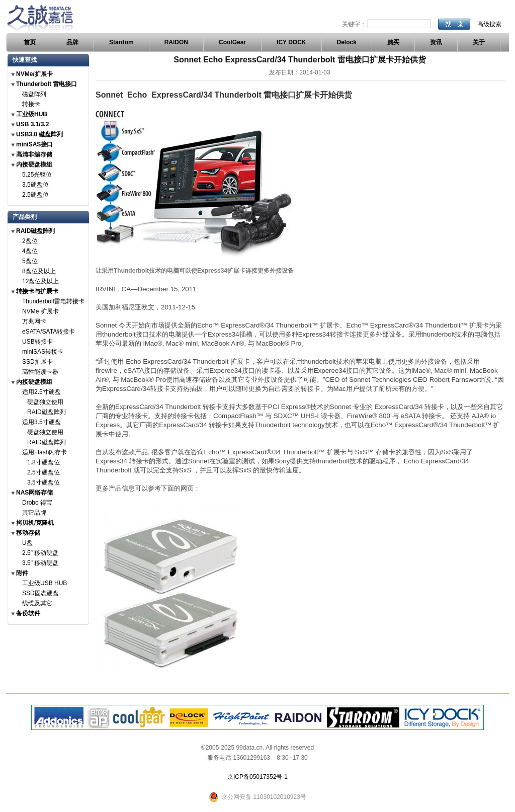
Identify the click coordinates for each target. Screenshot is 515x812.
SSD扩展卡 (37, 362)
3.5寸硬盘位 (44, 482)
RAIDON (176, 42)
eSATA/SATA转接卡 (49, 332)
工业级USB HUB (45, 583)
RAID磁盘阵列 (35, 231)
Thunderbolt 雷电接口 (47, 84)
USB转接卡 (37, 342)
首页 (30, 42)
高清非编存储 (34, 154)
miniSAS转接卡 (43, 352)
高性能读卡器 (40, 372)
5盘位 (30, 261)
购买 (393, 42)
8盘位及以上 (39, 271)
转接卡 (31, 104)
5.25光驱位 (37, 175)
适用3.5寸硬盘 (41, 422)
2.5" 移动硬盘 (40, 553)
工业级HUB (32, 114)
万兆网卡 (34, 321)
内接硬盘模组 (34, 165)
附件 (22, 573)
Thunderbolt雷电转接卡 (53, 301)
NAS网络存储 (34, 493)
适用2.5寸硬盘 (41, 392)
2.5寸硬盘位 (44, 472)
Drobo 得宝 (37, 503)
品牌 (72, 42)
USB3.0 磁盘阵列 (39, 134)
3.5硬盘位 (35, 185)
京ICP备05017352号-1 (257, 777)
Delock (347, 42)
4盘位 (30, 251)
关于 (479, 42)
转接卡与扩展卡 (37, 291)
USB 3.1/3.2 (32, 124)
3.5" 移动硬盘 (40, 563)
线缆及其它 (37, 603)
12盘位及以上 (40, 281)
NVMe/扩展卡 (34, 74)
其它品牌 (34, 513)
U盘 (27, 543)
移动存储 (28, 533)
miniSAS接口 (34, 144)
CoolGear (232, 42)
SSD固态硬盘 (40, 593)
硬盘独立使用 (45, 402)
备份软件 (28, 613)
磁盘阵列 (34, 94)
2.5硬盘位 (35, 195)
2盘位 (30, 241)
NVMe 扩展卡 (40, 311)
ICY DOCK (291, 42)
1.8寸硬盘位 (44, 462)
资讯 (436, 42)
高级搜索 (489, 24)
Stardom (121, 42)
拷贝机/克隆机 (35, 523)
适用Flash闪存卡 (45, 452)
